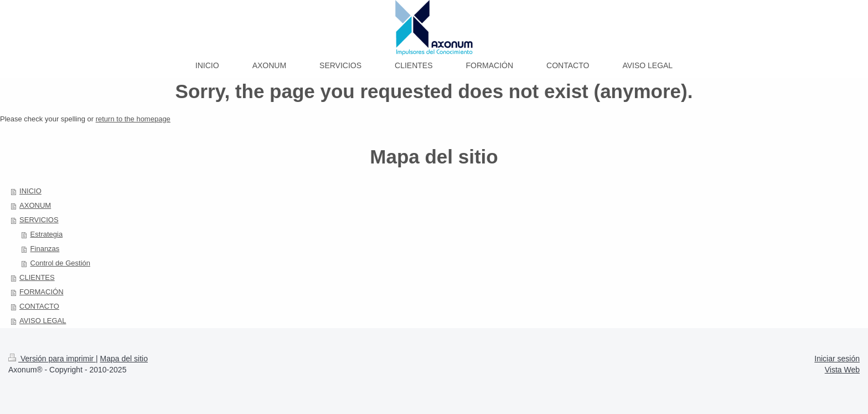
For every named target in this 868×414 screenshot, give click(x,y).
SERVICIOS (39, 220)
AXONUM (35, 205)
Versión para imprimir (52, 359)
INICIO (30, 191)
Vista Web (842, 370)
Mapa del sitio (124, 359)
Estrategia (47, 234)
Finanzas (45, 249)
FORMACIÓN (41, 292)
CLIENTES (37, 277)
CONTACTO (39, 306)
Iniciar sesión (837, 359)
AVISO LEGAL (43, 321)
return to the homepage (133, 119)
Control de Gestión (60, 263)
